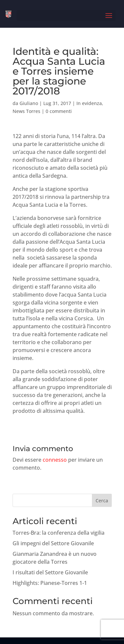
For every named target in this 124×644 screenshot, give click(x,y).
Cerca (102, 501)
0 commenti (59, 111)
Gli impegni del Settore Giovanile (53, 543)
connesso (55, 460)
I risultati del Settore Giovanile (50, 572)
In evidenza (89, 103)
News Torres (26, 111)
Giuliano (29, 103)
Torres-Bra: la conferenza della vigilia (59, 533)
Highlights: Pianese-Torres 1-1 (50, 583)
